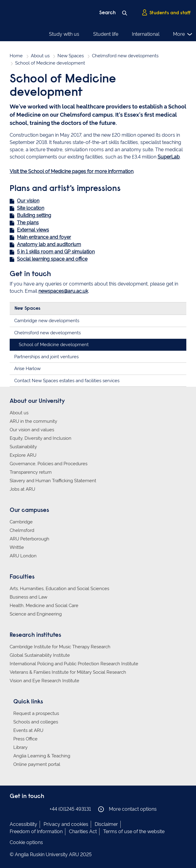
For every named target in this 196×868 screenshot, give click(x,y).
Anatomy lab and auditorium (49, 244)
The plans (28, 223)
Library (20, 747)
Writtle (17, 547)
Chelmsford (22, 530)
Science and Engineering (36, 614)
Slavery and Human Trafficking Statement (53, 481)
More (183, 34)
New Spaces (71, 56)
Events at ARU (28, 730)
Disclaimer (106, 824)
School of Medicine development (54, 345)
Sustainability (23, 447)
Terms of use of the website (134, 831)
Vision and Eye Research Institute (44, 681)
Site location (31, 208)
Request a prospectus (36, 713)
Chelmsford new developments (125, 56)
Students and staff (166, 12)
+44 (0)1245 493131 (70, 809)
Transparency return (31, 472)
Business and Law (28, 597)
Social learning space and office (52, 259)
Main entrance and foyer (44, 237)
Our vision (28, 201)
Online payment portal (37, 764)
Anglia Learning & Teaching (42, 756)
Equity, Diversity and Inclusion (41, 438)
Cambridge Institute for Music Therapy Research (60, 647)
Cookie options (26, 842)
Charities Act (83, 831)
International (146, 34)
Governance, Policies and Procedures (49, 464)
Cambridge (21, 522)
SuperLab (169, 157)
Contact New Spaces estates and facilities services (67, 381)
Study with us (64, 34)
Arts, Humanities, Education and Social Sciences (59, 589)
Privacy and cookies (66, 824)
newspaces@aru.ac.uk (63, 291)
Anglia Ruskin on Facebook (14, 809)
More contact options (127, 809)
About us (40, 56)
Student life (106, 34)
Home (16, 56)
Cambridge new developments (47, 321)
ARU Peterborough (29, 539)
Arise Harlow (27, 369)
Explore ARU (23, 455)
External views (33, 230)
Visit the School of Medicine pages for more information (72, 171)
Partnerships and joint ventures (46, 357)
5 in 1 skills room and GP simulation (56, 252)
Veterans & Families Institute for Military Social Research (68, 672)
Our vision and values (32, 430)
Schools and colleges (36, 722)
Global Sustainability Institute (40, 655)
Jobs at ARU (22, 489)
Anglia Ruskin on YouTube (41, 809)
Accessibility (23, 824)
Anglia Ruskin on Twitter (32, 809)
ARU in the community (33, 421)
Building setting (34, 215)
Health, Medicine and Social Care (44, 606)
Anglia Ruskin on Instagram (23, 809)
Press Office (25, 739)
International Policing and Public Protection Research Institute (74, 664)
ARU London (23, 556)
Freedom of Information (36, 831)
